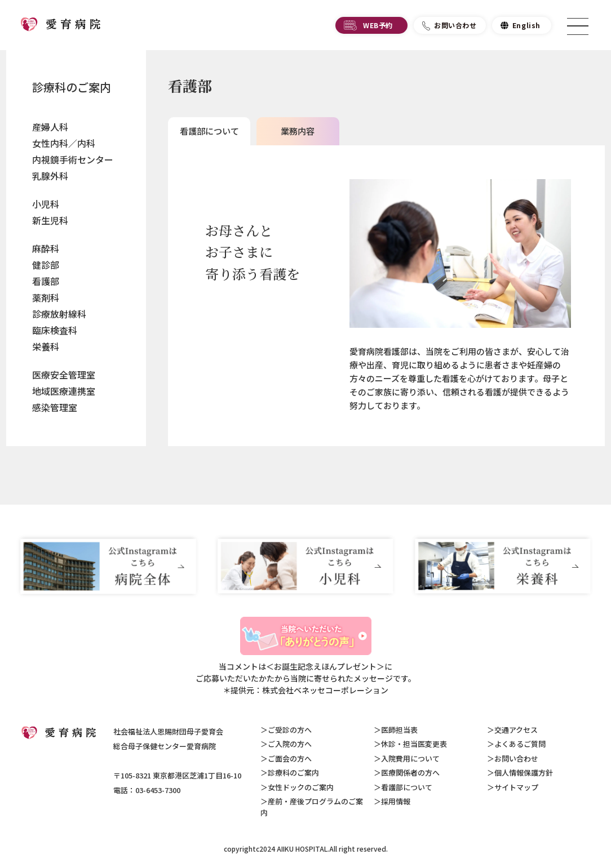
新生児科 (50, 220)
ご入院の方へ (290, 744)
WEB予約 (378, 27)
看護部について (407, 787)
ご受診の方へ (290, 730)
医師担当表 (399, 730)
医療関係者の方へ (410, 773)
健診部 (46, 265)
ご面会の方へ (290, 758)
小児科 (46, 204)
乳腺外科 (50, 176)
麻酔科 (46, 248)
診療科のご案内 (72, 87)
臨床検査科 (55, 330)
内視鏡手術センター (73, 159)
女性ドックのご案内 (301, 787)
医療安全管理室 (64, 375)
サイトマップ (516, 787)
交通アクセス (516, 730)
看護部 (46, 281)
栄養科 (46, 346)
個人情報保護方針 (524, 773)
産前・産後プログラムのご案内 (312, 807)
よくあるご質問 (520, 744)
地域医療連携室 (64, 391)
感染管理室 (55, 407)
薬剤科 (46, 297)
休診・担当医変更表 (414, 744)
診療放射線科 (59, 314)
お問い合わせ (455, 27)
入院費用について (410, 758)
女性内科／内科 (64, 143)
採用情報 (396, 801)
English (526, 27)
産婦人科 (50, 127)
